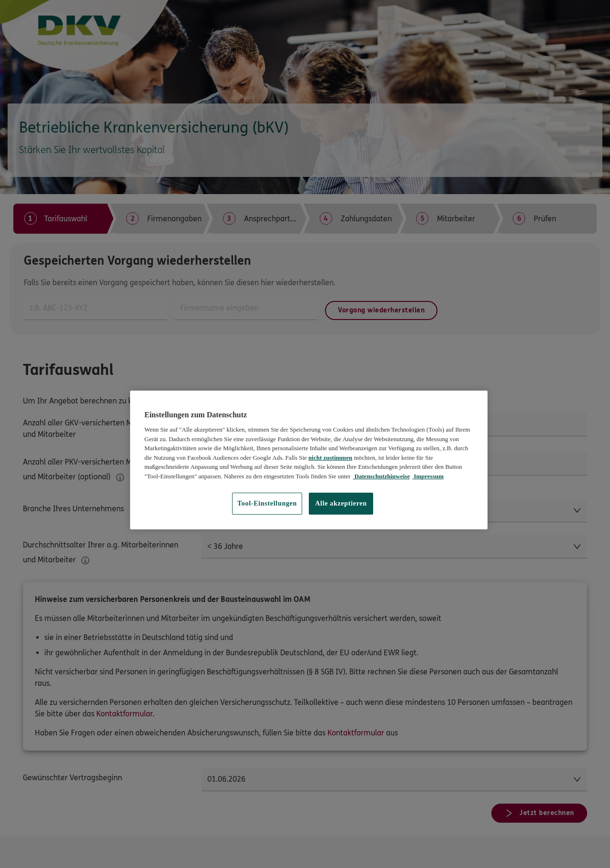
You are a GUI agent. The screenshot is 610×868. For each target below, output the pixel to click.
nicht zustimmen (330, 458)
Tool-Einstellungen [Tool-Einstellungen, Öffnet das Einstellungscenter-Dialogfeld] (267, 503)
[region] (309, 460)
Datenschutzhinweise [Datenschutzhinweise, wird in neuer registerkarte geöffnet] (381, 476)
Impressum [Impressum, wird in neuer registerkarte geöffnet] (428, 476)
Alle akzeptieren (341, 503)
